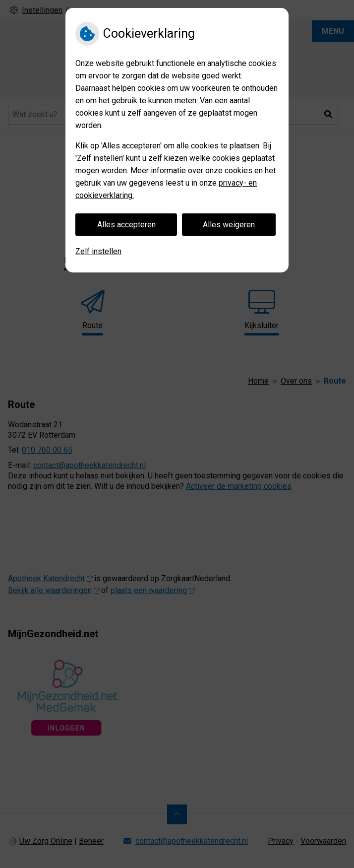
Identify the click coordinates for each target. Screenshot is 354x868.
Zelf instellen (98, 251)
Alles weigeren (229, 225)
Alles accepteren (126, 225)
